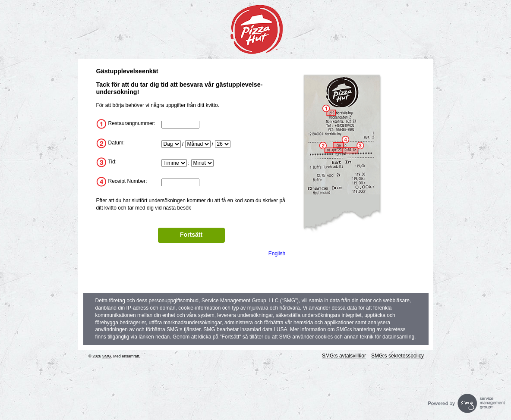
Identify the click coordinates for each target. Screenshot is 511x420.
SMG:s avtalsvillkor (344, 356)
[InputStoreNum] (180, 125)
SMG (107, 356)
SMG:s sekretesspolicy (397, 356)
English (277, 254)
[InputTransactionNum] (180, 182)
